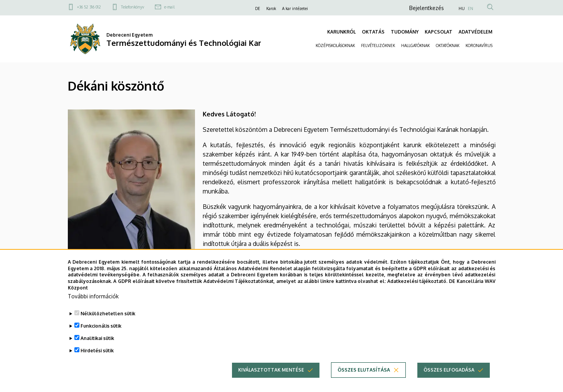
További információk (93, 306)
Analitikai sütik (97, 348)
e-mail (169, 7)
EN (471, 8)
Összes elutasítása (364, 380)
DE (258, 8)
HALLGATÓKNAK (415, 45)
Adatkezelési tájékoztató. (418, 292)
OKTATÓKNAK (448, 45)
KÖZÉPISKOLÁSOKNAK (335, 45)
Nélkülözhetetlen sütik (108, 324)
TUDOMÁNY (405, 32)
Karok (271, 8)
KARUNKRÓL (341, 32)
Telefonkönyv (133, 7)
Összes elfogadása (449, 380)
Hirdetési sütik (97, 361)
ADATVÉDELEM (476, 32)
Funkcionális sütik (101, 336)
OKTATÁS (373, 32)
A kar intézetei (295, 8)
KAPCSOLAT (439, 32)
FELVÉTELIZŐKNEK (378, 45)
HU (462, 8)
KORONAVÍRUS (479, 45)
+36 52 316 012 (89, 7)
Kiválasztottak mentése (271, 380)
